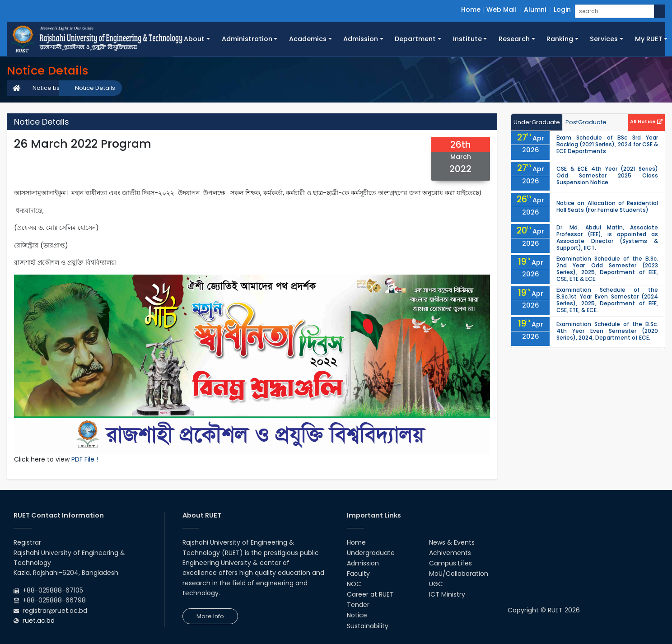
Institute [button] (467, 39)
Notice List (47, 88)
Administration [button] (247, 39)
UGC (436, 584)
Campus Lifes (450, 563)
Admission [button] (361, 39)
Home (471, 9)
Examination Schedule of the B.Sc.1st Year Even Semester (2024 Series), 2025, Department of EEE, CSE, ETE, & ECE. (607, 300)
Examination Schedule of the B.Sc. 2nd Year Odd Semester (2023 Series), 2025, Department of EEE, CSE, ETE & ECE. (607, 269)
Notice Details (95, 88)
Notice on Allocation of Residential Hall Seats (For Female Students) (607, 206)
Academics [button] (308, 39)
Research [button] (514, 39)
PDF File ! (85, 459)
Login (562, 9)
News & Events (452, 542)
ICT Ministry (447, 594)
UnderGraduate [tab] (537, 122)
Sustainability (368, 626)
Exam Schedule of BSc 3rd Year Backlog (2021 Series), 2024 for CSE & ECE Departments (607, 144)
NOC (354, 584)
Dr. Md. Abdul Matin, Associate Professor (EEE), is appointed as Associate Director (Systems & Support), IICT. (607, 238)
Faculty (358, 574)
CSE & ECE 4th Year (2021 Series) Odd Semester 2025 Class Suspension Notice (607, 175)
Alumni (535, 9)
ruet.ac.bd (39, 621)
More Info (210, 616)
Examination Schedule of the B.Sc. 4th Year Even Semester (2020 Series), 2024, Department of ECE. (607, 331)
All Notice (646, 121)
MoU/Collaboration (459, 574)
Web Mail (501, 9)
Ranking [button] (560, 39)
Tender (358, 605)
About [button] (194, 39)
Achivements (450, 553)
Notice (357, 615)
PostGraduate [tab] (586, 122)
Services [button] (604, 39)
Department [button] (415, 39)
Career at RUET (370, 594)
